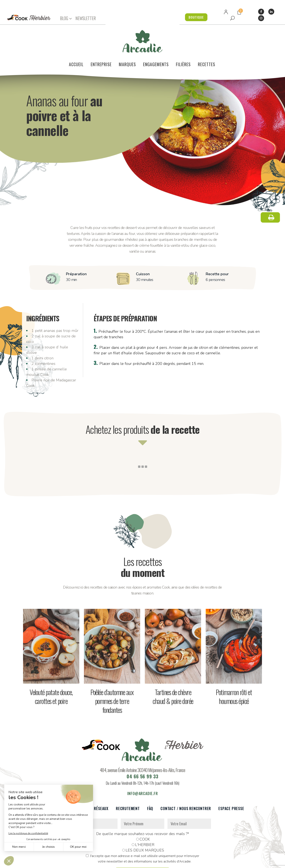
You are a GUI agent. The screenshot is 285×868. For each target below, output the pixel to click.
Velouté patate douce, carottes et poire (51, 673)
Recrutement (128, 785)
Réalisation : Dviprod (152, 862)
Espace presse (231, 785)
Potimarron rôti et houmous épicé (234, 673)
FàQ (150, 785)
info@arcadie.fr (143, 770)
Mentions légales (121, 862)
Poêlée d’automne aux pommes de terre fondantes (112, 677)
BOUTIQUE (195, 17)
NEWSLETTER (86, 18)
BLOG (64, 18)
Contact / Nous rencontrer (186, 785)
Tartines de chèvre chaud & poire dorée (173, 673)
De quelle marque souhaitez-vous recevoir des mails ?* (143, 810)
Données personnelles (89, 862)
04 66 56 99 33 (142, 753)
